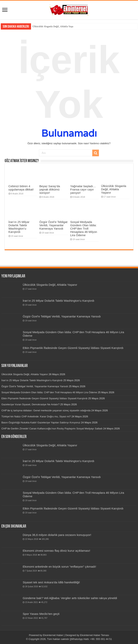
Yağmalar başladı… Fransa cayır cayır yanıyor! (83, 189)
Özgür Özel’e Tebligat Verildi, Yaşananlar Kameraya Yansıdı (53, 225)
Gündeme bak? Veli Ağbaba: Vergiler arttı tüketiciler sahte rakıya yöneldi (70, 598)
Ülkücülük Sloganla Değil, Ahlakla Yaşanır (114, 189)
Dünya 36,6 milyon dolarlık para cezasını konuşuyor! (57, 535)
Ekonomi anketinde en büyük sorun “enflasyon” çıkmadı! (59, 567)
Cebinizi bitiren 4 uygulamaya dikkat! (21, 188)
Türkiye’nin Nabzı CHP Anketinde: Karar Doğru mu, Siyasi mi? (36, 416)
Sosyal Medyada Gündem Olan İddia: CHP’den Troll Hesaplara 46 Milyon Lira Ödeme (84, 229)
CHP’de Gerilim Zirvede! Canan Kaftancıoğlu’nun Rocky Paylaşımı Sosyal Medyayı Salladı (52, 429)
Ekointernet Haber (53, 635)
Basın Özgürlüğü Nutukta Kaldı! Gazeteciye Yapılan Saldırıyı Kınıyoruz (41, 422)
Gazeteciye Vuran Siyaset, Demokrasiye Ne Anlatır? (30, 404)
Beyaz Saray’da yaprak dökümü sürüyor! (50, 189)
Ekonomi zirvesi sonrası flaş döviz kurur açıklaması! (56, 551)
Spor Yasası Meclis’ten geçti (41, 614)
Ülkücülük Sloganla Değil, (46, 26)
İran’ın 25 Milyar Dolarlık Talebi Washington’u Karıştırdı (19, 227)
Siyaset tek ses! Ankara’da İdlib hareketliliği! (51, 582)
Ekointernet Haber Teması (95, 635)
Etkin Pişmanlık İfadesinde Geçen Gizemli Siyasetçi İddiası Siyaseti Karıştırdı (73, 348)
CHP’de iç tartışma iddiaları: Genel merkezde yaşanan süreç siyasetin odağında (46, 410)
